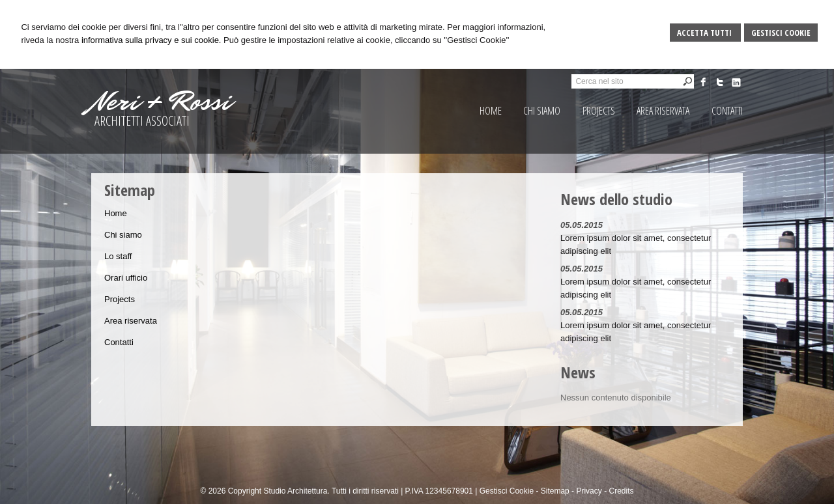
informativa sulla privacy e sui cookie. (151, 40)
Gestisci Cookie (781, 33)
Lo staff (118, 256)
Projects (120, 299)
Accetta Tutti (705, 33)
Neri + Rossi (161, 102)
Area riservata (131, 321)
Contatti (119, 342)
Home (116, 213)
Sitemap (555, 491)
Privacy (589, 491)
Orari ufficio (126, 278)
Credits (621, 491)
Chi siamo (123, 235)
